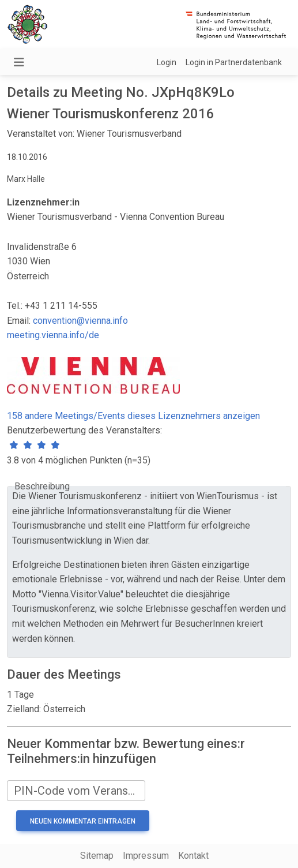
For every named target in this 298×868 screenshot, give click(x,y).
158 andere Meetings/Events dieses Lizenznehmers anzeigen (133, 416)
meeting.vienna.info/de (53, 335)
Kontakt (193, 856)
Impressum (146, 856)
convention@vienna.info (80, 321)
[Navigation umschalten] (19, 62)
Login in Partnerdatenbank (234, 62)
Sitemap (97, 856)
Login (167, 62)
